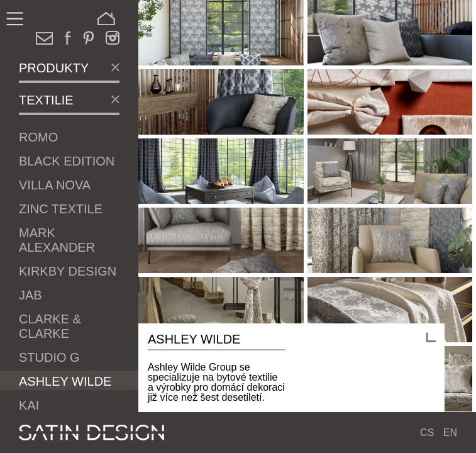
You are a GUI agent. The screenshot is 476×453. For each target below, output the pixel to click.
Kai (29, 405)
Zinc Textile (61, 209)
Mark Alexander (57, 240)
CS (427, 433)
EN (450, 433)
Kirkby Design (68, 271)
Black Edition (67, 161)
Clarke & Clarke (50, 326)
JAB (30, 295)
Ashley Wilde (65, 381)
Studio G (49, 357)
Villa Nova (55, 185)
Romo (38, 137)
